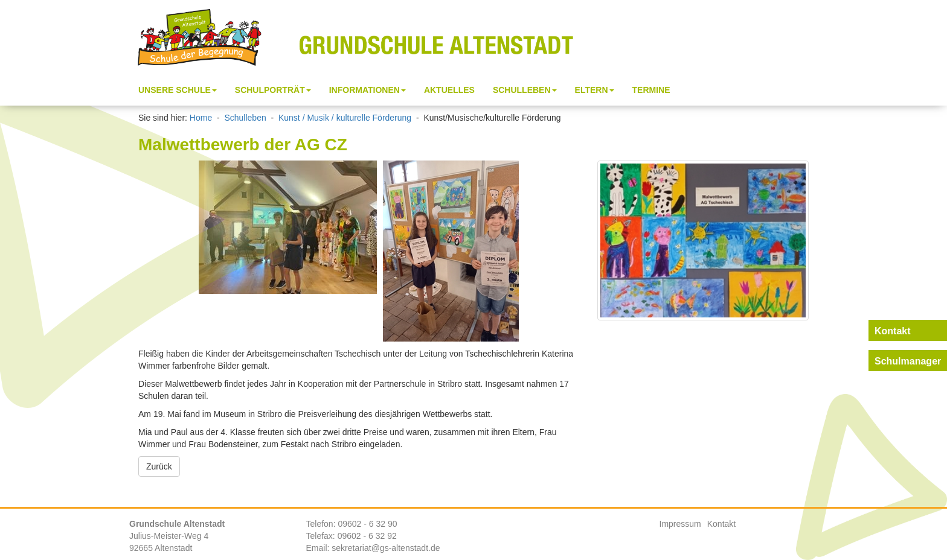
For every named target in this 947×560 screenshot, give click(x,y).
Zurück (159, 466)
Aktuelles (449, 90)
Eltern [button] (595, 90)
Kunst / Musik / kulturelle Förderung (345, 118)
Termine (651, 90)
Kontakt (721, 524)
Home (201, 118)
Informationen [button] (368, 90)
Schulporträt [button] (273, 90)
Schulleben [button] (525, 90)
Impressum (680, 524)
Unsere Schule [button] (178, 90)
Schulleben (245, 118)
